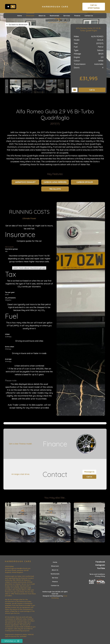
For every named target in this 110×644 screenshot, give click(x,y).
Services (67, 16)
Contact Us (89, 16)
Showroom (30, 16)
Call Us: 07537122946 (94, 7)
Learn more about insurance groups (29, 268)
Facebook (100, 562)
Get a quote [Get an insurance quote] (9, 247)
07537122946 (9, 566)
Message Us (89, 472)
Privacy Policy (100, 576)
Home (20, 16)
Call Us (92, 90)
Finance (77, 16)
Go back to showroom (17, 25)
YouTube (101, 568)
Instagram (100, 565)
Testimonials (54, 16)
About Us (42, 16)
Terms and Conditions (97, 574)
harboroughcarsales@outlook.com (18, 568)
